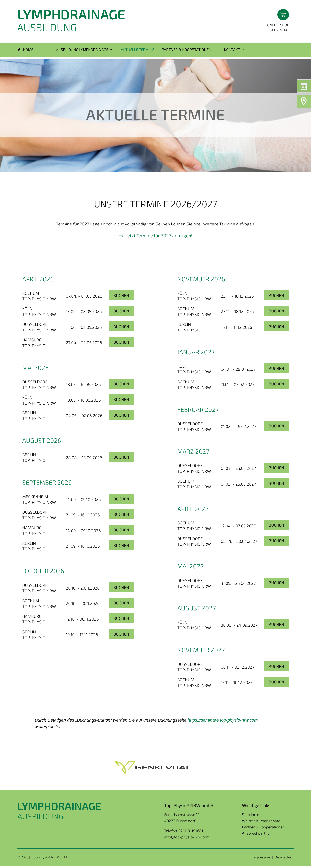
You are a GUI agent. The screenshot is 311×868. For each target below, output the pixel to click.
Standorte (251, 816)
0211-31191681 (191, 833)
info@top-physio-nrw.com (187, 839)
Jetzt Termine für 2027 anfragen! (159, 237)
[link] (223, 722)
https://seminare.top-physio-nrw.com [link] (223, 722)
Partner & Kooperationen (263, 829)
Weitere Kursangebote (261, 822)
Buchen (121, 297)
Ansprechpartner (257, 835)
